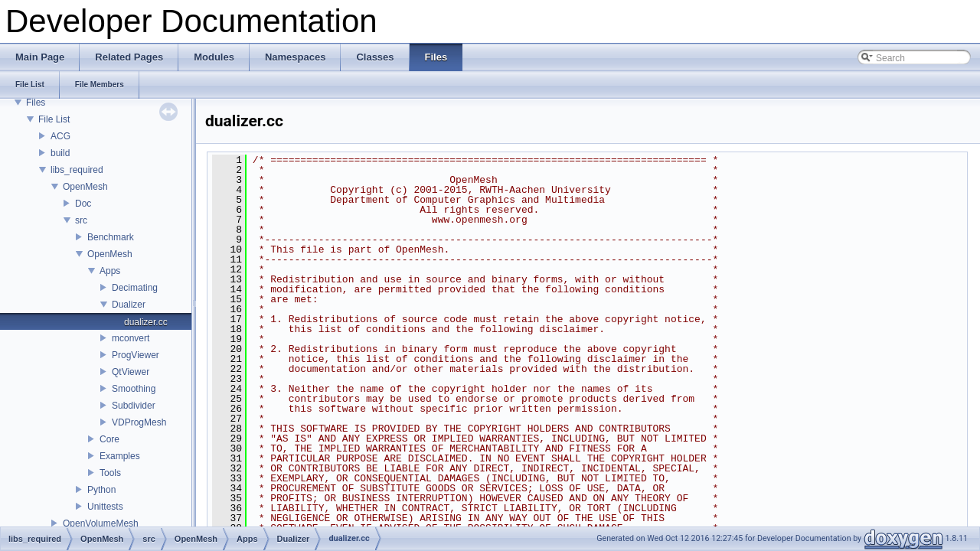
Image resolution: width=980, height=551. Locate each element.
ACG (60, 136)
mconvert (131, 338)
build (60, 153)
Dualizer (129, 305)
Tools (110, 473)
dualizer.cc (146, 322)
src (81, 220)
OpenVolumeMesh (101, 523)
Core (109, 439)
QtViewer (131, 372)
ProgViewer (136, 355)
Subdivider (134, 406)
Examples (120, 456)
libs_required (77, 170)
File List (54, 119)
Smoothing (134, 389)
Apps (110, 271)
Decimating (135, 288)
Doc (83, 204)
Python (101, 490)
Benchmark (111, 237)
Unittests (105, 507)
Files (36, 103)
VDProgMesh (139, 422)
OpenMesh (85, 187)
